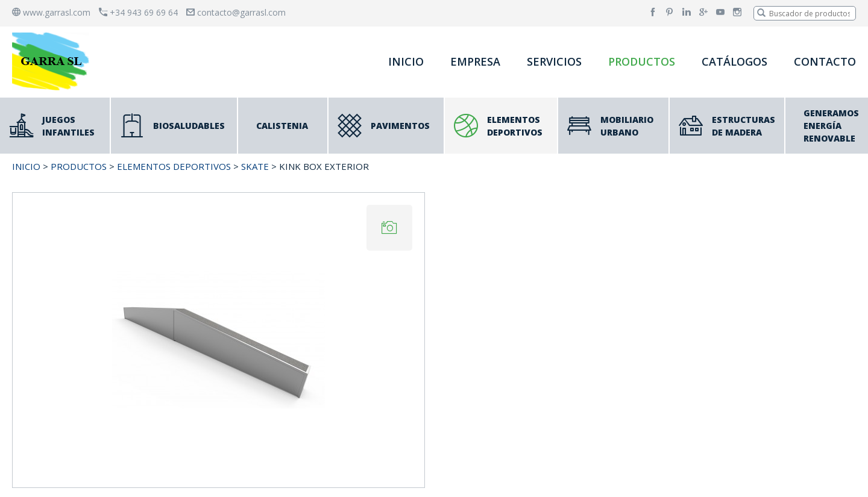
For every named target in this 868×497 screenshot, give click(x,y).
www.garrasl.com (51, 12)
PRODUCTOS (642, 61)
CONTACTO (825, 61)
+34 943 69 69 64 (138, 12)
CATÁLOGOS (734, 61)
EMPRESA (475, 61)
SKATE (255, 166)
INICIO (406, 61)
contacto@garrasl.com (236, 12)
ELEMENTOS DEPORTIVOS (174, 166)
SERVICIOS (554, 61)
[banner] (53, 61)
